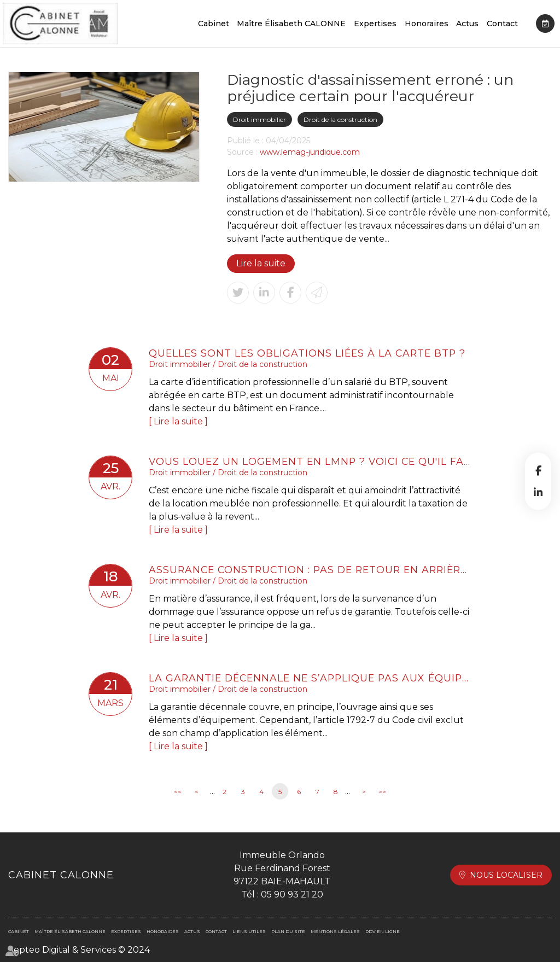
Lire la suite (261, 263)
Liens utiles (249, 931)
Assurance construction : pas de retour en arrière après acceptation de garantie (310, 570)
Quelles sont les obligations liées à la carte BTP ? (307, 353)
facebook (538, 470)
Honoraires (427, 24)
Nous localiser (506, 875)
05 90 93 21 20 (292, 894)
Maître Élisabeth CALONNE (291, 24)
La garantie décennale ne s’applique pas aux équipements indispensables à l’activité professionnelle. (310, 678)
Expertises (375, 24)
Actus (467, 24)
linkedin (538, 492)
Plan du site (288, 931)
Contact (502, 24)
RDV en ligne (545, 24)
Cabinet (214, 24)
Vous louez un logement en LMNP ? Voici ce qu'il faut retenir (310, 461)
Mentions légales (335, 931)
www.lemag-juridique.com (310, 152)
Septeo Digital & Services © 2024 (79, 950)
